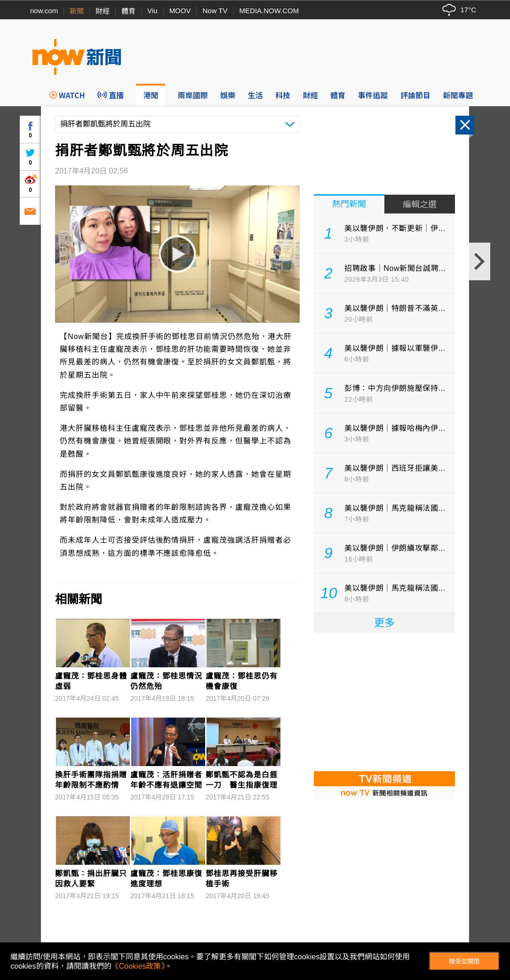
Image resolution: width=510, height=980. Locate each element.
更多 (384, 623)
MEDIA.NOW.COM (269, 11)
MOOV (180, 11)
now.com (44, 11)
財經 (103, 11)
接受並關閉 (464, 961)
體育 (128, 11)
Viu (152, 11)
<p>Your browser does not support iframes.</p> (384, 701)
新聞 (77, 11)
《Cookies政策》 (138, 966)
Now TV (215, 11)
